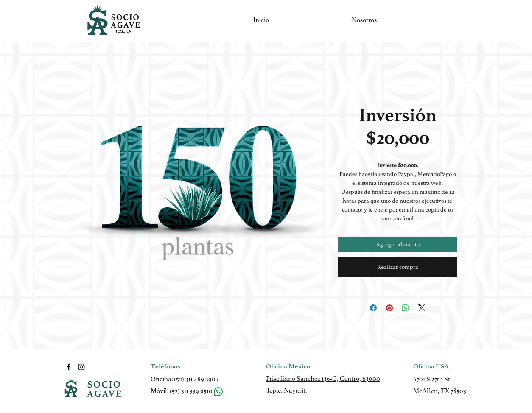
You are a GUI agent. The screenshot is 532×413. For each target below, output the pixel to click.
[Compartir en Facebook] (373, 308)
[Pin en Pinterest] (389, 308)
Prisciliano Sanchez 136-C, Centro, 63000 (323, 379)
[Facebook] (69, 367)
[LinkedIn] (81, 367)
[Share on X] (422, 308)
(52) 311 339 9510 (191, 391)
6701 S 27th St (432, 379)
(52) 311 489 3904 (196, 379)
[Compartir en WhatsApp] (406, 308)
